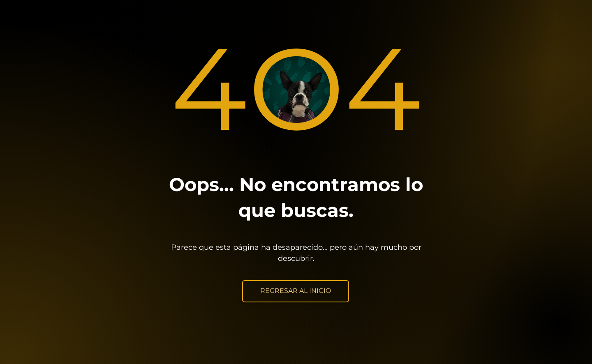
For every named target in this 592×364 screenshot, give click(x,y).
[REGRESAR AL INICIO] (296, 291)
